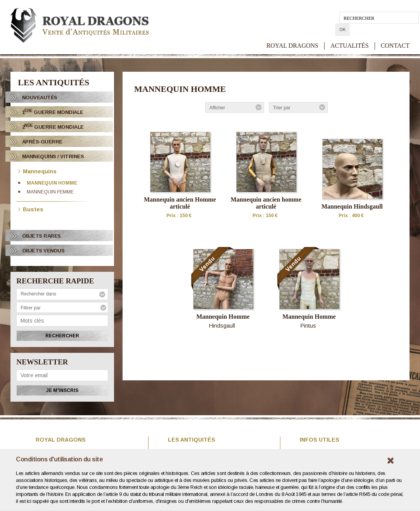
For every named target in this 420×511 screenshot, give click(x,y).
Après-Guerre (42, 142)
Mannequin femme (50, 192)
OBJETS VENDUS (43, 251)
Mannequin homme (52, 183)
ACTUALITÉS (350, 34)
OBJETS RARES (41, 236)
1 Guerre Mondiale (53, 112)
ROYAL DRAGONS (292, 34)
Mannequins (37, 171)
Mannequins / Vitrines (53, 156)
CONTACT (395, 34)
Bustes (31, 209)
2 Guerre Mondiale (53, 127)
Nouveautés (40, 98)
